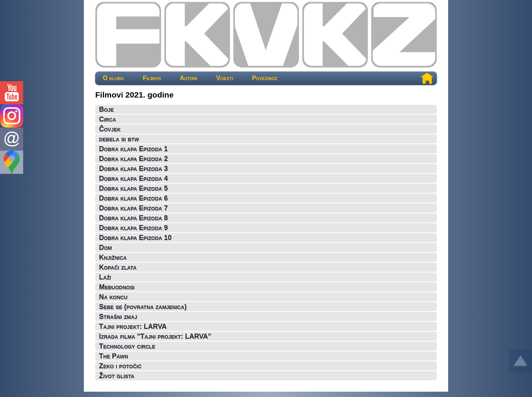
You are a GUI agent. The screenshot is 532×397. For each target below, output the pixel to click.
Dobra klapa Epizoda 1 (133, 149)
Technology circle (127, 346)
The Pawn (113, 356)
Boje (106, 109)
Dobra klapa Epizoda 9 (133, 228)
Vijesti (225, 78)
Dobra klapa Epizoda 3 (133, 169)
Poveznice (265, 78)
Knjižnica (113, 257)
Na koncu (113, 297)
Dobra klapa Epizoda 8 (133, 218)
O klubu (113, 78)
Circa (108, 119)
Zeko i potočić (120, 366)
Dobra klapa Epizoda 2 (133, 159)
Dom (105, 247)
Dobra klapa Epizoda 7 (133, 208)
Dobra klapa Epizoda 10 (135, 238)
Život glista (117, 376)
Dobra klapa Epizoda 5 (133, 188)
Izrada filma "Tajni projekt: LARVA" (155, 336)
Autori (189, 78)
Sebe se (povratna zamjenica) (143, 307)
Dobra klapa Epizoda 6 (133, 198)
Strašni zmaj (118, 317)
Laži (105, 277)
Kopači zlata (118, 267)
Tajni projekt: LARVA (133, 326)
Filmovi (152, 78)
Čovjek (110, 129)
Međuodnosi (117, 287)
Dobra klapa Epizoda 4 (133, 178)
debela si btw (119, 139)
